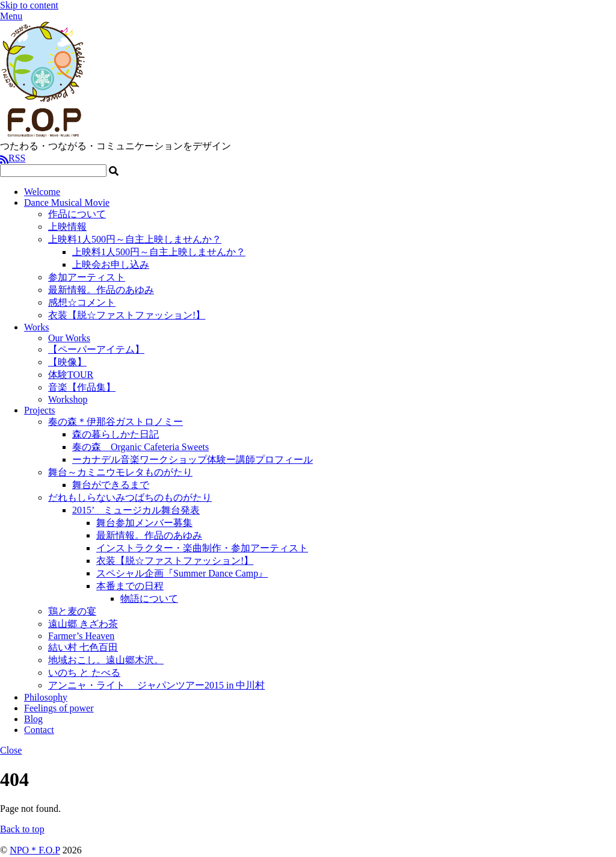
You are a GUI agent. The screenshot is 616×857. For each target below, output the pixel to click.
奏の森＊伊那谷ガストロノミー (115, 422)
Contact (39, 730)
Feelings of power (59, 708)
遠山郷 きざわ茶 (83, 624)
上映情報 (67, 227)
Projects (40, 410)
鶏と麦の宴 (72, 611)
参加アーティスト (87, 277)
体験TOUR (71, 375)
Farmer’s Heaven (81, 636)
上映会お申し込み (111, 265)
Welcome (42, 192)
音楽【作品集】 (82, 387)
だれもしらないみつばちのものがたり (130, 497)
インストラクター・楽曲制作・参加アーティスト (202, 548)
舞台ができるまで (111, 485)
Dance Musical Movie (67, 203)
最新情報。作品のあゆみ (101, 290)
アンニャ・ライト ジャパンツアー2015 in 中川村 (156, 685)
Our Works (69, 338)
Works (36, 327)
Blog (33, 719)
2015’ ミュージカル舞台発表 (136, 510)
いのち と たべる (84, 673)
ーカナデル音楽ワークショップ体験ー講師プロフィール (192, 459)
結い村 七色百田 (83, 647)
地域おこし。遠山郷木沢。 (106, 660)
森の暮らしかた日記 (115, 434)
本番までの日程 (130, 586)
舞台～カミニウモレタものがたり (120, 472)
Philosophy (46, 697)
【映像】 (67, 362)
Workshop (68, 399)
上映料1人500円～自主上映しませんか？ (135, 239)
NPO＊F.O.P (35, 850)
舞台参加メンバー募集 (144, 523)
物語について (149, 599)
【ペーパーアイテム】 (96, 349)
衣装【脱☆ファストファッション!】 (127, 315)
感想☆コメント (82, 302)
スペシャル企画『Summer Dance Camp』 (182, 573)
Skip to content (29, 5)
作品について (77, 214)
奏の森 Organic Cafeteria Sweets (140, 447)
